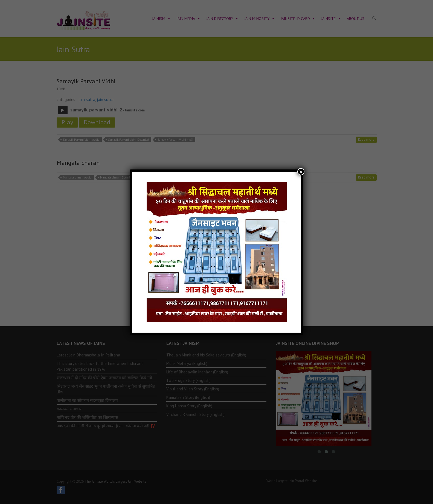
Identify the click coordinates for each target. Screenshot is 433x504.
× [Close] (301, 172)
